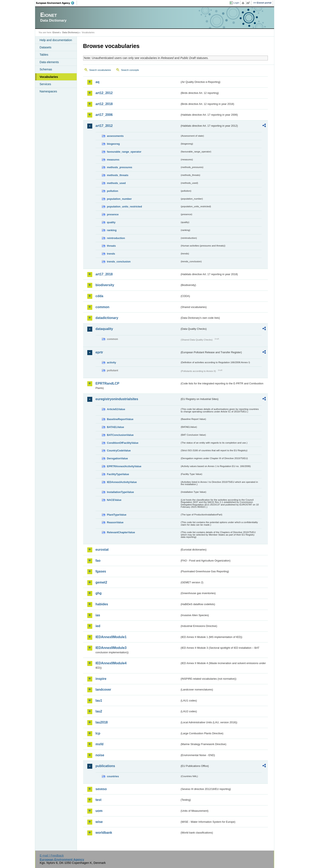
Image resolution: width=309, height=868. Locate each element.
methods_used (116, 183)
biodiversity (105, 285)
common (103, 307)
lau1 (99, 701)
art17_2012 (104, 126)
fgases (101, 571)
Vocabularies (49, 77)
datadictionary (107, 318)
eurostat (102, 550)
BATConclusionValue (120, 435)
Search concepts (130, 70)
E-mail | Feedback (52, 856)
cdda (99, 296)
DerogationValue (118, 458)
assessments (115, 136)
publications (105, 766)
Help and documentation (56, 40)
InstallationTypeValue (121, 492)
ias (98, 615)
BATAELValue (116, 427)
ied (98, 626)
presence (113, 214)
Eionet (56, 32)
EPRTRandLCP (108, 383)
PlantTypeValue (117, 515)
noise (100, 755)
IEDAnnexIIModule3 (111, 648)
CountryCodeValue (119, 451)
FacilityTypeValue (118, 474)
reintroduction (116, 238)
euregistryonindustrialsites (117, 399)
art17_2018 (104, 274)
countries (113, 776)
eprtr (99, 352)
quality (111, 222)
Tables (44, 55)
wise (99, 822)
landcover (103, 690)
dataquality (104, 329)
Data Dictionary (71, 32)
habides (102, 604)
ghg (99, 593)
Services (45, 84)
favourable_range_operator (124, 152)
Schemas (46, 69)
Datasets (46, 47)
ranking (112, 230)
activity (112, 362)
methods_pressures (120, 167)
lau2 (99, 711)
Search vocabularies (100, 70)
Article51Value (116, 409)
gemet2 (101, 582)
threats (111, 246)
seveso (101, 789)
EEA (57, 3)
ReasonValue (115, 522)
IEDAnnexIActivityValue (122, 482)
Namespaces (48, 91)
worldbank (104, 833)
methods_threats (118, 175)
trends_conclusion (119, 262)
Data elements (49, 62)
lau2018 (102, 722)
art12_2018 (104, 104)
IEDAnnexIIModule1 (111, 637)
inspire (101, 679)
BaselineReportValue (120, 419)
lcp (98, 733)
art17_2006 (104, 115)
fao (98, 561)
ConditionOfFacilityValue (123, 443)
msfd (100, 744)
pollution (113, 191)
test (98, 800)
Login (236, 3)
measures (113, 160)
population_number (119, 199)
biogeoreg (113, 144)
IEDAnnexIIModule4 (111, 663)
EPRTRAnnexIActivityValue (124, 466)
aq (98, 82)
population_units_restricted (125, 207)
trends (111, 254)
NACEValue (114, 500)
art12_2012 (104, 93)
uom (99, 811)
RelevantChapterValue (121, 532)
